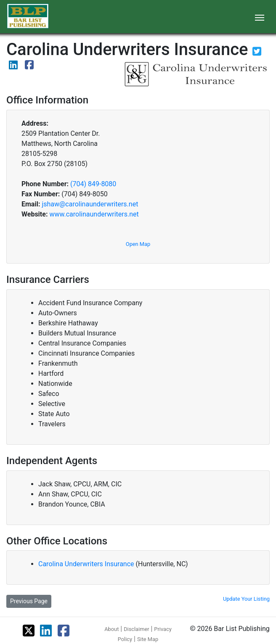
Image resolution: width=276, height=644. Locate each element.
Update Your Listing (246, 599)
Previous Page (29, 601)
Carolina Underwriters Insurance (87, 564)
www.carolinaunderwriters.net (94, 214)
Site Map (148, 639)
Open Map (138, 244)
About (111, 629)
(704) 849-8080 (93, 184)
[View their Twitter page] (257, 53)
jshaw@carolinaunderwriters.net (90, 204)
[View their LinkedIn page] (14, 66)
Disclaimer (136, 629)
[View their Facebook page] (29, 66)
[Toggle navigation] (260, 17)
